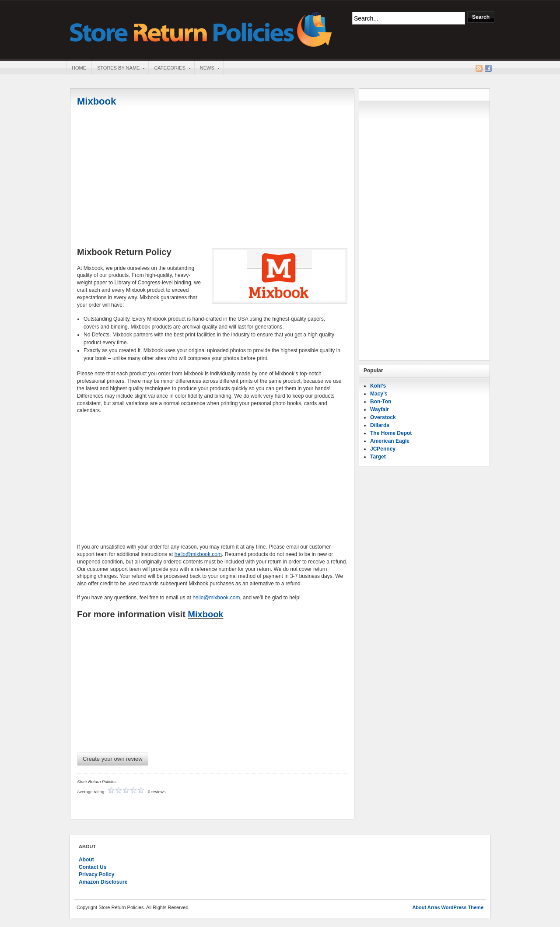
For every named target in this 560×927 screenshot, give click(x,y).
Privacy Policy (96, 875)
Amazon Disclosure (103, 882)
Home (79, 68)
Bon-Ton (381, 402)
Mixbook (96, 101)
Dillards (380, 425)
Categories (169, 69)
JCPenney (383, 449)
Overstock (383, 417)
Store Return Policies (201, 29)
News (207, 69)
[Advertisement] (212, 178)
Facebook (488, 68)
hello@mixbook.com (198, 554)
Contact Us (93, 867)
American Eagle (390, 441)
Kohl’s (378, 386)
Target (378, 457)
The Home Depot (391, 433)
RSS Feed (479, 68)
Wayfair (380, 409)
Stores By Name (118, 69)
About (86, 860)
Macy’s (379, 394)
